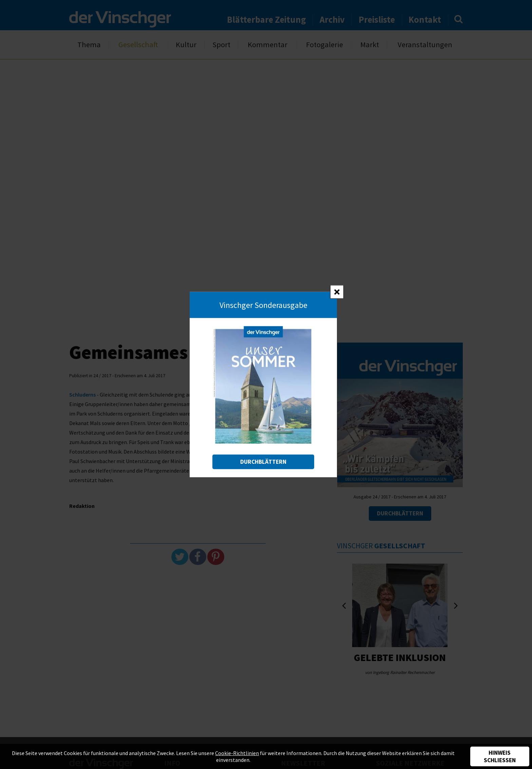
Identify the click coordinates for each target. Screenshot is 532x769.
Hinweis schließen (500, 756)
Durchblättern (263, 462)
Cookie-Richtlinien (237, 753)
